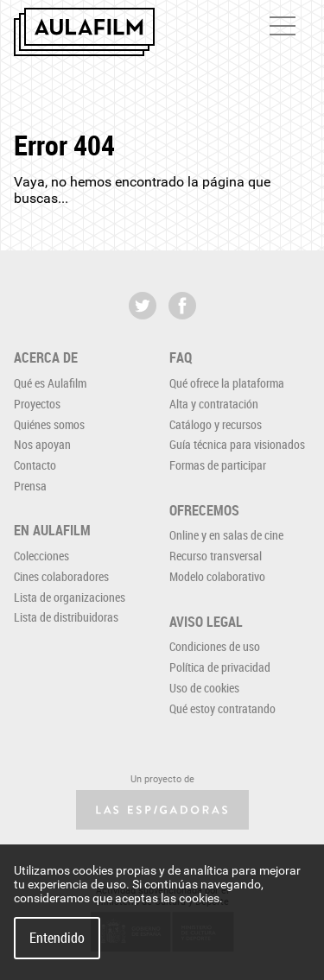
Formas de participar (218, 465)
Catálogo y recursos (216, 424)
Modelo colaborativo (217, 576)
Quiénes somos (49, 424)
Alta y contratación (214, 404)
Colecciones (41, 556)
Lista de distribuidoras (66, 617)
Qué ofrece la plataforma (227, 383)
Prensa (30, 486)
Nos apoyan (42, 444)
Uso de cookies (204, 688)
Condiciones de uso (215, 646)
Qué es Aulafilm (50, 383)
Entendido (57, 938)
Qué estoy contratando (222, 708)
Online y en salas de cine (226, 535)
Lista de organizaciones (70, 597)
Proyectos (37, 404)
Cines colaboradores (61, 576)
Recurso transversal (216, 556)
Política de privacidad (220, 667)
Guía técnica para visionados (237, 444)
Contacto (35, 465)
